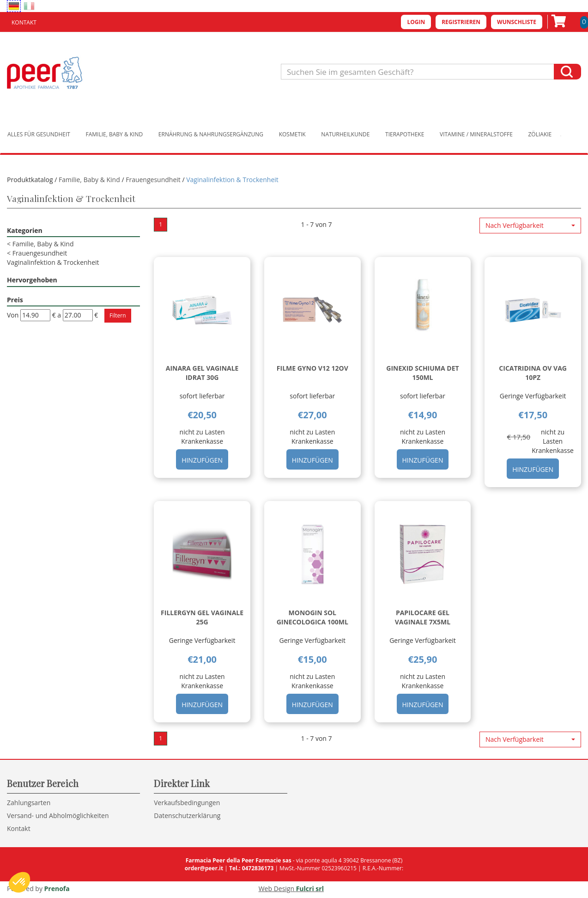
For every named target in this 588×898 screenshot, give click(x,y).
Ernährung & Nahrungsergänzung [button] (211, 134)
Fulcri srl (310, 889)
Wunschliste (517, 22)
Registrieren (461, 22)
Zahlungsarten (29, 803)
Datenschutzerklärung (187, 816)
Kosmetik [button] (292, 134)
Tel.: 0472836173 (251, 868)
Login (416, 22)
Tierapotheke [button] (405, 134)
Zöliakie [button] (540, 134)
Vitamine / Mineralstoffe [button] (476, 134)
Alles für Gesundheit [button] (39, 134)
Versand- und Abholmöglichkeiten (58, 816)
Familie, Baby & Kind (89, 180)
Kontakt (24, 22)
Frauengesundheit (153, 180)
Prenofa (57, 889)
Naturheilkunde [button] (345, 134)
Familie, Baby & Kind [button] (115, 134)
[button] (530, 226)
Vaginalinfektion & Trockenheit (53, 262)
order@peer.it (204, 868)
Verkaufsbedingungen (187, 803)
